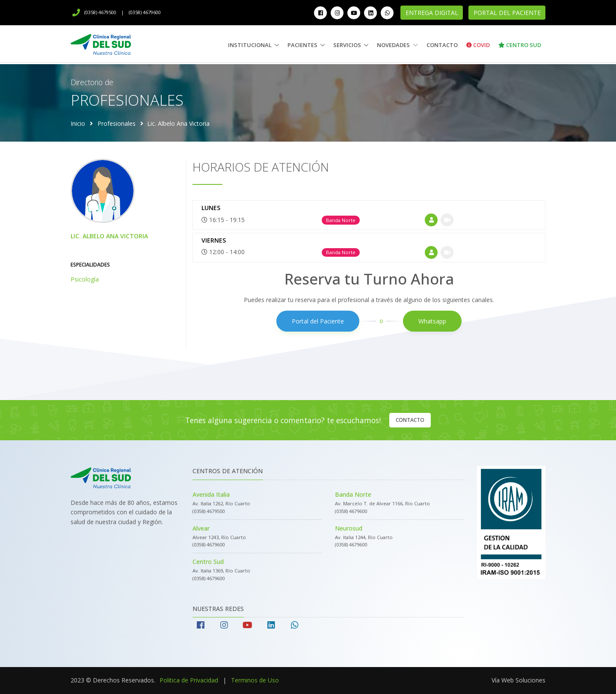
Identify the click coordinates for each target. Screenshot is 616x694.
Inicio (78, 123)
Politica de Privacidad (189, 680)
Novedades (397, 45)
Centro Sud (520, 45)
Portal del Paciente (507, 13)
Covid (478, 45)
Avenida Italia (211, 494)
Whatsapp (432, 321)
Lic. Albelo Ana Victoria (109, 236)
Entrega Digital (432, 13)
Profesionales (117, 123)
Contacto (442, 45)
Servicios (347, 45)
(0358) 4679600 (145, 12)
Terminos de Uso (255, 680)
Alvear (201, 528)
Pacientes (302, 45)
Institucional (250, 45)
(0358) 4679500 (94, 12)
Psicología (85, 279)
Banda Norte (353, 494)
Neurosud (349, 528)
